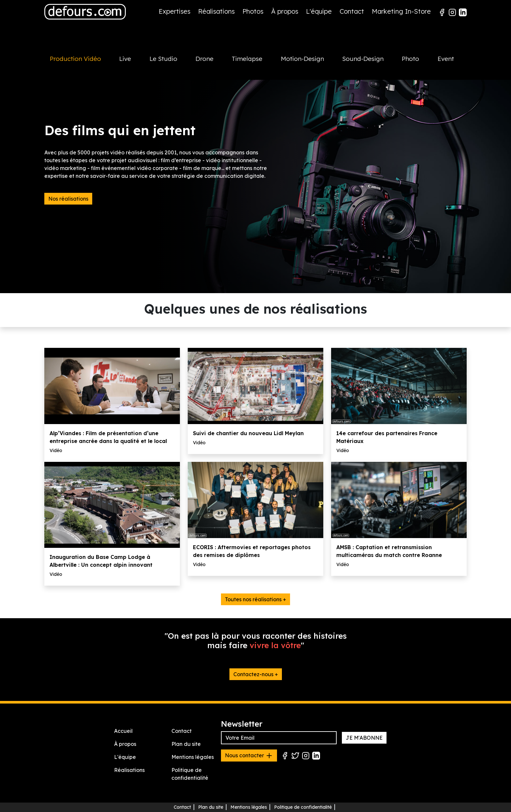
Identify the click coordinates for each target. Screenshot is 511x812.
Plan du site (186, 744)
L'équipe (319, 11)
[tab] (79, 66)
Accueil (123, 731)
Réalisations (216, 11)
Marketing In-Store (401, 11)
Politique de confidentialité (303, 807)
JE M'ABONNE (364, 738)
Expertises (175, 11)
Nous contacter (249, 756)
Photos (253, 11)
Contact (352, 11)
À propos (285, 11)
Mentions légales (193, 757)
